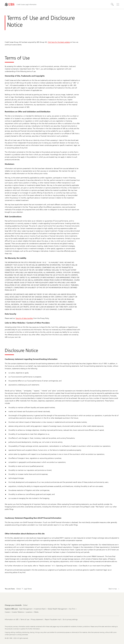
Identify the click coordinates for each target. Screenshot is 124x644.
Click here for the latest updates (59, 42)
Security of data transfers (24, 318)
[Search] (112, 4)
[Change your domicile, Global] (25, 605)
